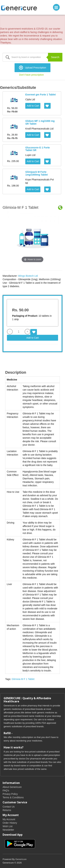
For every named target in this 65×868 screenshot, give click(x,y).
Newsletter (8, 830)
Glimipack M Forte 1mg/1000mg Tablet (36, 173)
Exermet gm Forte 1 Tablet (40, 95)
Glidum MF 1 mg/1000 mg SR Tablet (40, 122)
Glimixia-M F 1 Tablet (23, 679)
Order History (10, 823)
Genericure (21, 859)
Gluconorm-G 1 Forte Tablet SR (38, 149)
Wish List (8, 826)
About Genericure (12, 787)
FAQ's (6, 790)
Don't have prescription (31, 75)
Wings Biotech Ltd (28, 276)
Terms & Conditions (13, 797)
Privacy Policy (10, 794)
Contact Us (9, 807)
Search (55, 57)
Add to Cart (33, 106)
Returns (7, 810)
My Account (9, 819)
